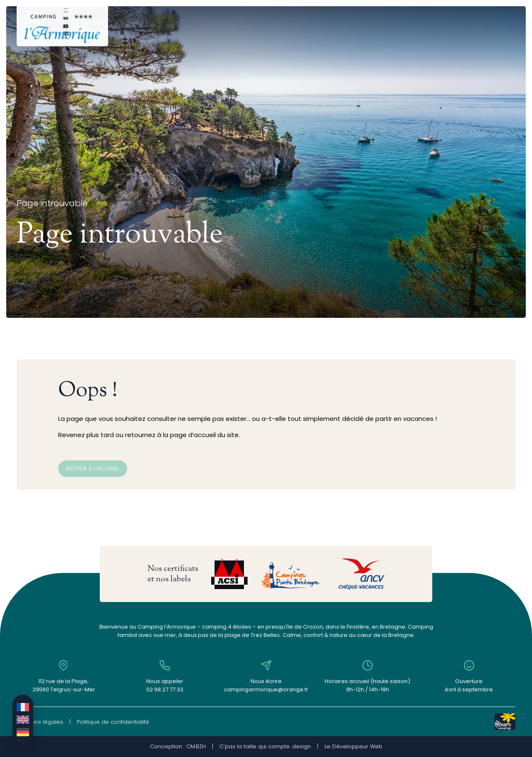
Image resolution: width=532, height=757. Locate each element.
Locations (174, 27)
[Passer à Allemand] (23, 732)
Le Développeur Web (353, 746)
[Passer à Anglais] (23, 720)
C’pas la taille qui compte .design (265, 746)
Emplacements (231, 27)
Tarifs (280, 27)
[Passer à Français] (23, 707)
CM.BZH (196, 746)
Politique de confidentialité (113, 722)
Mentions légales (40, 722)
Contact (375, 27)
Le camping (325, 27)
